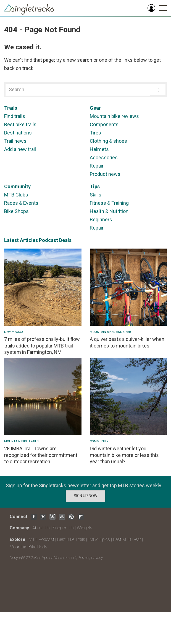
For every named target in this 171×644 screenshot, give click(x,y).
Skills (96, 195)
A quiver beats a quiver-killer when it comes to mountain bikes (127, 342)
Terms (83, 558)
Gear (95, 108)
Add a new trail (20, 149)
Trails (11, 108)
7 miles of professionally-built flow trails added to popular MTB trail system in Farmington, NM (42, 346)
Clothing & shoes (108, 141)
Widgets (85, 528)
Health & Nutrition (109, 211)
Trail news (15, 141)
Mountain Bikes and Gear (110, 332)
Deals (65, 240)
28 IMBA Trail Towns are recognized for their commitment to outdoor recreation (41, 455)
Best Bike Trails (71, 539)
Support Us (63, 528)
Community (17, 186)
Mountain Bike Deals (28, 547)
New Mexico (14, 332)
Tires (95, 133)
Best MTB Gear (127, 539)
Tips (95, 186)
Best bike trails (20, 124)
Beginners (101, 219)
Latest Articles (21, 240)
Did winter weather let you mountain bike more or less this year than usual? (124, 455)
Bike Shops (16, 211)
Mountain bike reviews (114, 116)
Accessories (104, 157)
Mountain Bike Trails (21, 441)
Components (104, 124)
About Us (41, 528)
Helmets (99, 149)
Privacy (97, 558)
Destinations (18, 133)
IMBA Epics (99, 539)
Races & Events (21, 203)
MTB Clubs (16, 195)
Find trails (15, 116)
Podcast (48, 240)
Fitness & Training (109, 203)
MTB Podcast (41, 539)
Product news (105, 174)
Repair (97, 166)
